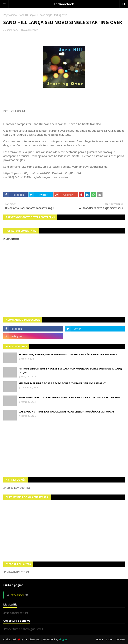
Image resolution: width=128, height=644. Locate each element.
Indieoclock (64, 4)
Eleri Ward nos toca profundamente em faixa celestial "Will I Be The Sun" (70, 397)
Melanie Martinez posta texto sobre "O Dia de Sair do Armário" (63, 383)
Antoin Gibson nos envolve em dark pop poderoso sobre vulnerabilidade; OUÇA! (70, 370)
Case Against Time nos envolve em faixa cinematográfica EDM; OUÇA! (66, 411)
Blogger (63, 639)
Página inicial (10, 15)
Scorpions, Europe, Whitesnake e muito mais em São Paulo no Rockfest (68, 354)
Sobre (109, 639)
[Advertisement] (64, 449)
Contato (120, 639)
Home (99, 639)
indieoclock (12, 30)
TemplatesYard (32, 639)
